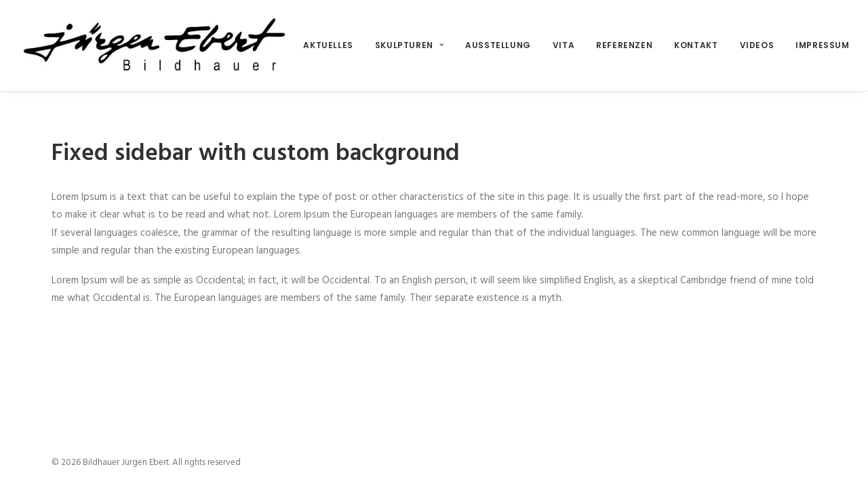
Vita (564, 45)
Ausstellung (498, 45)
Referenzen (624, 45)
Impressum (822, 45)
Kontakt (696, 45)
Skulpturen (409, 45)
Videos (757, 45)
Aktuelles (328, 45)
